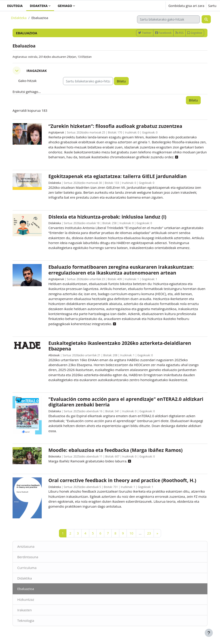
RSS (180, 33)
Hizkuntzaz (26, 599)
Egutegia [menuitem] (15, 6)
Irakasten (25, 610)
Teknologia (26, 620)
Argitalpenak (56, 132)
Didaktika (25, 578)
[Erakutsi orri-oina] (209, 633)
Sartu (212, 6)
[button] (148, 6)
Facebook (163, 33)
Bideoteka (55, 456)
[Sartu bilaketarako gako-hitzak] (168, 19)
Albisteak (54, 355)
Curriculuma (27, 568)
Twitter (145, 33)
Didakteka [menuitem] (39, 6)
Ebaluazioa (26, 589)
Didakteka (19, 18)
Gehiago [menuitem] (65, 6)
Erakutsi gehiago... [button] (27, 92)
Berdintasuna (28, 557)
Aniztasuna (26, 546)
